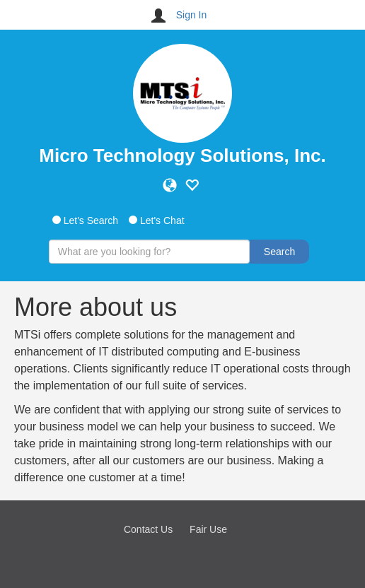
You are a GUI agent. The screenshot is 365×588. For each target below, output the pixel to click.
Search (279, 252)
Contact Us (148, 529)
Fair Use (208, 529)
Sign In (192, 15)
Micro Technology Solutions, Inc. (182, 155)
